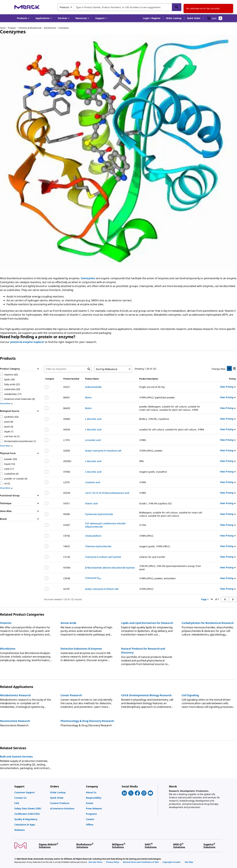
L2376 (66, 482)
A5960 (67, 419)
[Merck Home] (27, 7)
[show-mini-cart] (215, 18)
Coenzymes (64, 28)
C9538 (67, 578)
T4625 (66, 546)
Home (3, 28)
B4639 (67, 408)
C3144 (67, 557)
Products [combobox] (64, 7)
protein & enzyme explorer (27, 342)
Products (12, 28)
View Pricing (228, 387)
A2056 (67, 451)
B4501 (67, 397)
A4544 (67, 429)
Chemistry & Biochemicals (30, 28)
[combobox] (119, 7)
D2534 (67, 493)
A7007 (67, 525)
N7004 (67, 568)
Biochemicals (50, 28)
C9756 (67, 536)
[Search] (177, 7)
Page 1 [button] (207, 599)
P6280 (66, 514)
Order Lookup (174, 18)
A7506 (67, 472)
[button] (152, 18)
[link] (31, 792)
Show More (6, 403)
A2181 (67, 589)
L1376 (66, 440)
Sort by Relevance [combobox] (107, 369)
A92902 (67, 461)
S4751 (66, 503)
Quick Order (194, 18)
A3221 (67, 387)
